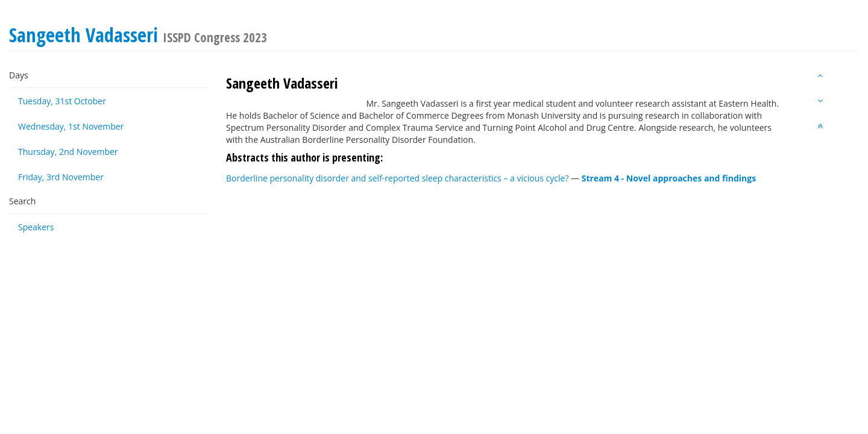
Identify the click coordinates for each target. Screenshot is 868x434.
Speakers (36, 227)
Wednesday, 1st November (71, 126)
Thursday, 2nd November (68, 152)
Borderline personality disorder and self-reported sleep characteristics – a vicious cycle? (397, 178)
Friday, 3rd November (61, 177)
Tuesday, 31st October (62, 101)
